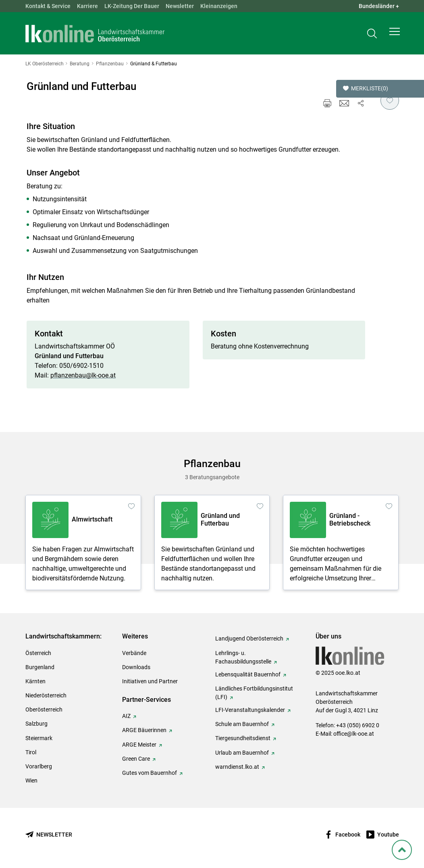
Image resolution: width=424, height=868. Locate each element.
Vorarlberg (39, 766)
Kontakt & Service (48, 6)
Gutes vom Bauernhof (150, 773)
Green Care (136, 759)
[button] (395, 35)
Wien (31, 780)
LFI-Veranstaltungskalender (250, 710)
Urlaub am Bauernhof (242, 753)
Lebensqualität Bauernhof (248, 674)
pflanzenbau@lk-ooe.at (83, 375)
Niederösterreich (46, 695)
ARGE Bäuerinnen (144, 730)
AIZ (126, 716)
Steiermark (39, 738)
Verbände (134, 653)
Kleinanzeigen (219, 6)
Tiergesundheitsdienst (243, 738)
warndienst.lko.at (237, 767)
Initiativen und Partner (150, 681)
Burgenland (40, 667)
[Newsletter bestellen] (49, 835)
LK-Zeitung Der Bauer (132, 6)
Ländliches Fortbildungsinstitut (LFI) (254, 693)
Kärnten (35, 681)
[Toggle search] (372, 35)
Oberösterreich (44, 709)
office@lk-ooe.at (354, 734)
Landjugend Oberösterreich (249, 638)
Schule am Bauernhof (242, 724)
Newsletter (180, 6)
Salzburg (36, 724)
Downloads (136, 667)
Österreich (38, 653)
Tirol (31, 752)
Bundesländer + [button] (379, 6)
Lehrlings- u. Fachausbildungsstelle (243, 657)
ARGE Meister (139, 745)
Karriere (87, 6)
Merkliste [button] (366, 89)
